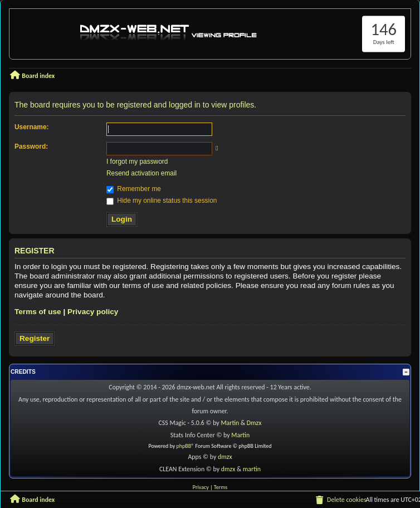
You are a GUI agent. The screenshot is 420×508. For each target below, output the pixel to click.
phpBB (184, 446)
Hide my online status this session (162, 201)
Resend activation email (141, 173)
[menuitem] (340, 500)
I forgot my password (137, 162)
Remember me (134, 189)
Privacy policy (93, 312)
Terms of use (38, 312)
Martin (231, 423)
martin (252, 469)
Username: (31, 127)
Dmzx (254, 423)
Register (35, 338)
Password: (31, 146)
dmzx (225, 457)
